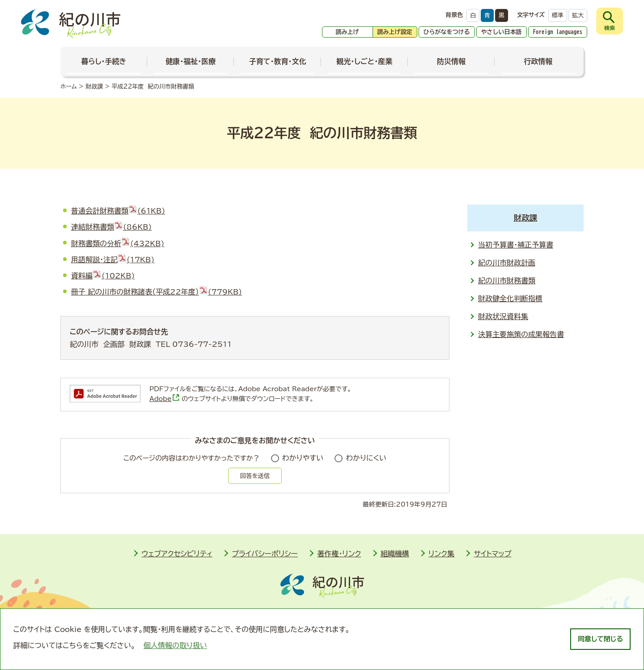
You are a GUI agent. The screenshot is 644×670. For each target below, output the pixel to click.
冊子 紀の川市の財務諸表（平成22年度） (157, 292)
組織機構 (395, 554)
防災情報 (451, 61)
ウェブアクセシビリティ (177, 554)
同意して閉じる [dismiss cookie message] (600, 639)
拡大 (578, 15)
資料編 (103, 276)
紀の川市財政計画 (507, 263)
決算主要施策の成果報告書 (521, 334)
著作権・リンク (339, 554)
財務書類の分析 (118, 243)
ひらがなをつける (447, 32)
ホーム (69, 87)
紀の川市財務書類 (507, 281)
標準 (558, 15)
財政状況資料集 (503, 316)
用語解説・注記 (113, 260)
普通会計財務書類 (118, 211)
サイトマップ (492, 554)
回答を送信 (255, 476)
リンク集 (441, 554)
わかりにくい (366, 458)
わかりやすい (303, 458)
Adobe (165, 399)
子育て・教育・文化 (278, 61)
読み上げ (347, 32)
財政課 (94, 87)
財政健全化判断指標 (510, 299)
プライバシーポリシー (265, 554)
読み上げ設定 (395, 32)
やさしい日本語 (502, 32)
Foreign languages (558, 32)
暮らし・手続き (104, 61)
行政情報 (538, 61)
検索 (610, 28)
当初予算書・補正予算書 (516, 245)
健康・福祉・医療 (191, 61)
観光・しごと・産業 (364, 61)
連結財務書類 (111, 227)
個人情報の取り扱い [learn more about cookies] (175, 645)
